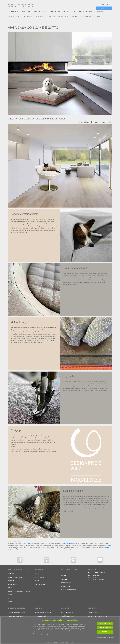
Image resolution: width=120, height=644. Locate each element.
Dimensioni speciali (40, 616)
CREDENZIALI (90, 16)
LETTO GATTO (40, 16)
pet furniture (27, 543)
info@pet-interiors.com (98, 579)
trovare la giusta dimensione (43, 613)
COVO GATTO (51, 16)
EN (107, 4)
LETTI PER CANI (55, 12)
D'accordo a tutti (105, 623)
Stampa (37, 581)
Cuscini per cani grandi (68, 616)
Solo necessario (105, 628)
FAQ (9, 598)
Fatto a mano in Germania (15, 616)
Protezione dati (66, 586)
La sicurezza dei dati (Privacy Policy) (63, 643)
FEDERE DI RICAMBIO (86, 12)
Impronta (64, 576)
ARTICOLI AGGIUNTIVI (69, 12)
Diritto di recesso (66, 583)
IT (112, 4)
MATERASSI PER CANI (40, 12)
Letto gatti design (93, 613)
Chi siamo (37, 574)
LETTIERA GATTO (64, 16)
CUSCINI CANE (14, 12)
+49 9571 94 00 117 (99, 573)
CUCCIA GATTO (28, 16)
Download (11, 602)
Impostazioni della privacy (69, 590)
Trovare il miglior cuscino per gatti (98, 616)
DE (103, 4)
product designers (69, 543)
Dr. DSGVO (111, 637)
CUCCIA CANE (26, 12)
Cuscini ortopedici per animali (16, 613)
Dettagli (105, 632)
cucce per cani (55, 549)
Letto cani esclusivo (67, 613)
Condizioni (64, 579)
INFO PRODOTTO (77, 16)
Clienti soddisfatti (39, 577)
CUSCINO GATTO (15, 16)
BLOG (99, 16)
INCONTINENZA (100, 12)
